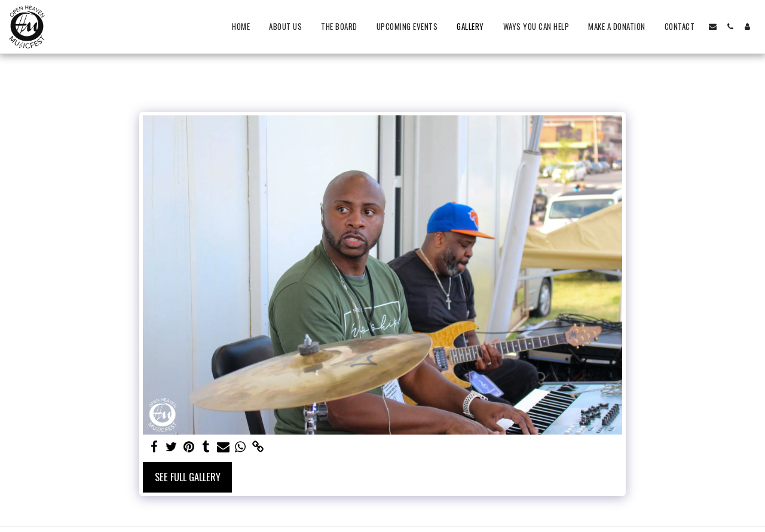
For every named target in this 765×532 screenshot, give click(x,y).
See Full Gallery (188, 477)
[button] (713, 27)
